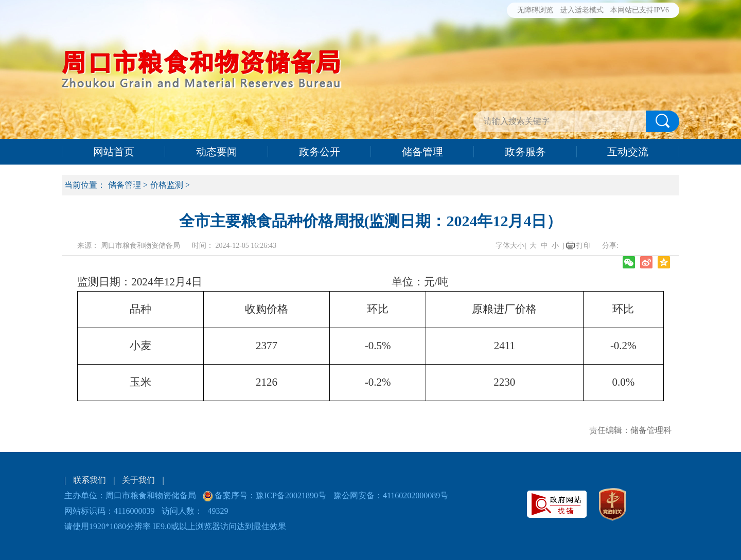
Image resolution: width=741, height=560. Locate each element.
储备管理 (422, 152)
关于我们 (138, 480)
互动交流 (628, 152)
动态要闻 (217, 152)
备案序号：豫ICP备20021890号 (269, 495)
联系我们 (90, 480)
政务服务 (525, 152)
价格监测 (167, 185)
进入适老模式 (582, 10)
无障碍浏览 (535, 10)
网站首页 (114, 152)
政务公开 (320, 152)
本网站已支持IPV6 (640, 10)
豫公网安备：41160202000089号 (391, 495)
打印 (584, 246)
